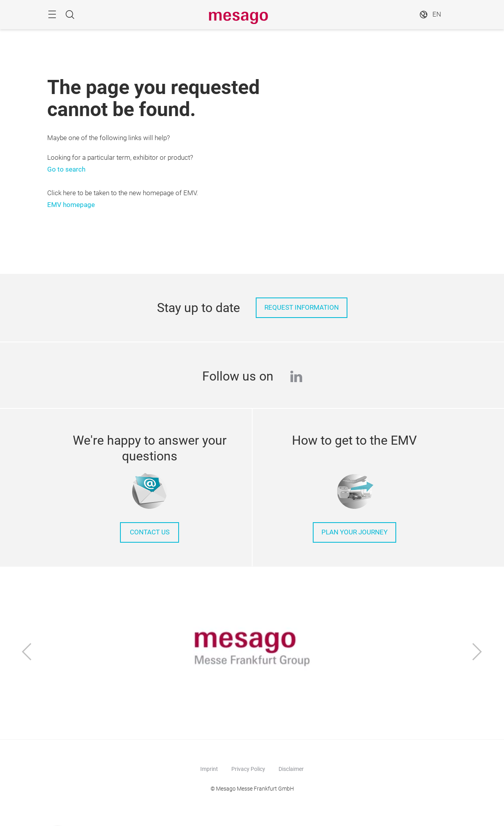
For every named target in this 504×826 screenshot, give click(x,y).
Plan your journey (354, 532)
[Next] (477, 653)
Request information (302, 308)
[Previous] (27, 653)
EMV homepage (71, 205)
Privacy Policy (248, 769)
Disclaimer (291, 769)
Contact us (150, 532)
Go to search (66, 169)
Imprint (209, 769)
